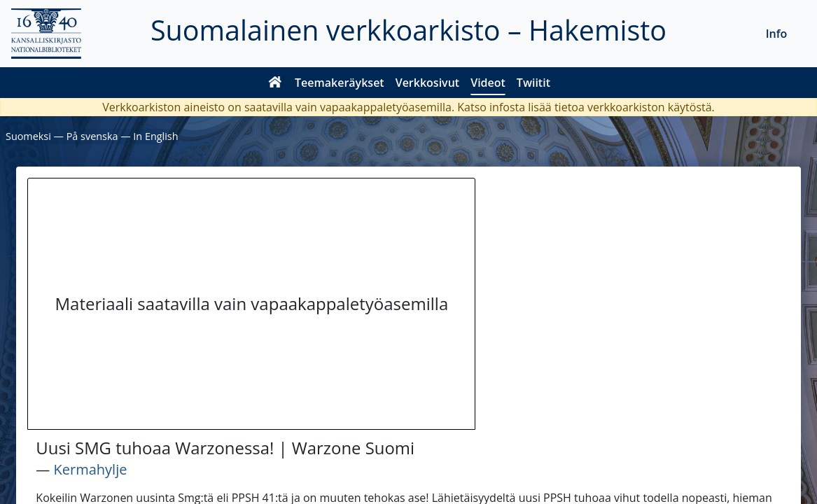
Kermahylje (91, 469)
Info (777, 34)
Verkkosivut (427, 83)
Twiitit (533, 83)
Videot (488, 83)
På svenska (92, 136)
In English (155, 136)
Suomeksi (28, 136)
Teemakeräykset (340, 83)
